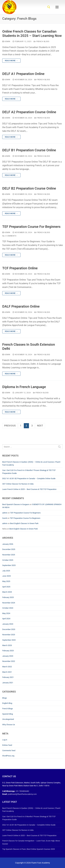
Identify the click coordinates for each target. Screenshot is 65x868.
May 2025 (6, 581)
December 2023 (9, 629)
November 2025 (9, 555)
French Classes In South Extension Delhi (29, 347)
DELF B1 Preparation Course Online (29, 150)
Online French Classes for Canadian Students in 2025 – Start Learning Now (32, 34)
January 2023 (8, 656)
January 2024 (8, 624)
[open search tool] (49, 7)
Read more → (11, 61)
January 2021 (8, 683)
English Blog (7, 703)
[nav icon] (57, 7)
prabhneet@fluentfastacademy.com (22, 794)
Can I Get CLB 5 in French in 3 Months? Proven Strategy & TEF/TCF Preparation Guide (29, 472)
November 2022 (9, 661)
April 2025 (6, 587)
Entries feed (7, 745)
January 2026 (8, 544)
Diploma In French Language (24, 387)
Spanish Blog (8, 714)
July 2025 (6, 571)
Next (40, 426)
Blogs (5, 698)
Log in (5, 740)
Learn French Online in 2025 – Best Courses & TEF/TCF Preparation (29, 489)
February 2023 (8, 651)
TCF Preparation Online (20, 268)
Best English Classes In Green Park (24, 523)
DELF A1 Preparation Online (23, 74)
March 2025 (7, 592)
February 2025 (8, 597)
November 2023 (9, 635)
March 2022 (7, 667)
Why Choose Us (9, 725)
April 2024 (6, 619)
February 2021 (8, 677)
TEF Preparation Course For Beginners (31, 227)
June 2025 (6, 576)
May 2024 (6, 613)
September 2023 (9, 640)
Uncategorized (8, 719)
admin (6, 42)
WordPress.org (8, 756)
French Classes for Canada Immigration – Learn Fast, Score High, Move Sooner (31, 842)
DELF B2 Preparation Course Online (29, 188)
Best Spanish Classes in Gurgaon (16, 504)
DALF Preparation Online (21, 306)
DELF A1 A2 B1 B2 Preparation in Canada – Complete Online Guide (29, 478)
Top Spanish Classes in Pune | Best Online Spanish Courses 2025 (29, 849)
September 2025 (9, 565)
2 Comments (9, 236)
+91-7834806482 (22, 791)
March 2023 (7, 645)
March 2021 (7, 672)
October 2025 (8, 560)
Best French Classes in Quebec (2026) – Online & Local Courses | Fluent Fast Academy (31, 463)
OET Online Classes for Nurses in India (18, 484)
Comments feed (9, 750)
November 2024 (9, 603)
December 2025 (9, 549)
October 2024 (8, 608)
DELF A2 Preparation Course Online (29, 112)
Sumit (5, 518)
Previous (10, 426)
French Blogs (41, 42)
